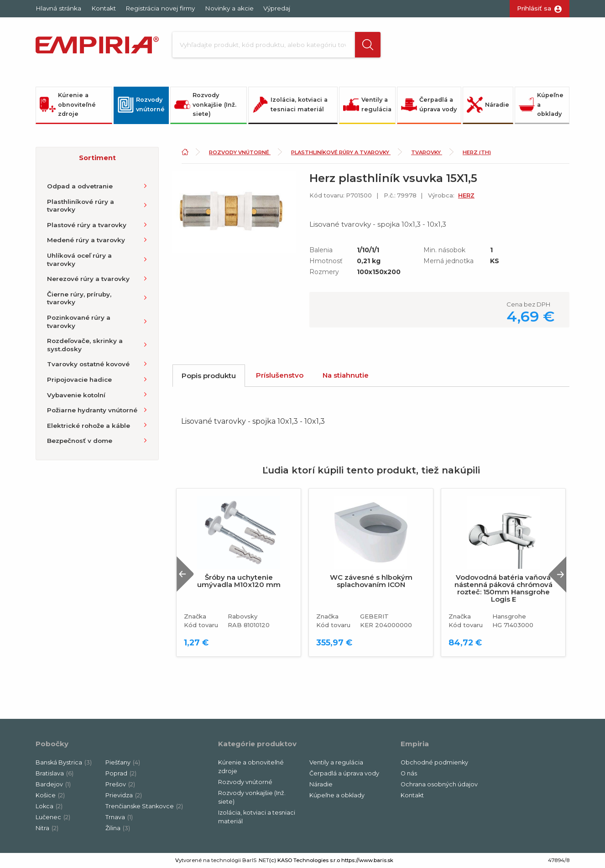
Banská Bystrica (64, 762)
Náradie (488, 105)
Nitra (47, 828)
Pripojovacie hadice (79, 379)
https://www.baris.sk (367, 860)
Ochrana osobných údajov (439, 784)
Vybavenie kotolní (76, 395)
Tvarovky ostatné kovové (88, 364)
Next (558, 574)
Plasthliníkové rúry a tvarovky (81, 206)
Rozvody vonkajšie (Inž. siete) (205, 104)
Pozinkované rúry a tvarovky (79, 322)
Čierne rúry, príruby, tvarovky (79, 298)
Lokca (49, 806)
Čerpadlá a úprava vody (429, 104)
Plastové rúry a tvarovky (87, 225)
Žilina (118, 828)
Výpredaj (277, 8)
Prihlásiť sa (534, 8)
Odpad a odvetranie (80, 186)
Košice (50, 795)
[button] (368, 45)
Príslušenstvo (280, 375)
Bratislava (55, 773)
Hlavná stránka (58, 8)
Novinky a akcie (229, 8)
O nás (409, 773)
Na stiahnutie (346, 375)
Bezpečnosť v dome (80, 441)
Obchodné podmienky (434, 762)
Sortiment (97, 158)
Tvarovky (427, 152)
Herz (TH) (477, 152)
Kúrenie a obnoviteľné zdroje (68, 104)
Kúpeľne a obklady (541, 104)
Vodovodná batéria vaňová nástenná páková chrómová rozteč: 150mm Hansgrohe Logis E (503, 588)
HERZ (466, 195)
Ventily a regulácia (367, 104)
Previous (185, 574)
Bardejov (53, 784)
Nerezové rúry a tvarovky (88, 279)
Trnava (119, 817)
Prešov (120, 784)
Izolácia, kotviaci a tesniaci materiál (290, 104)
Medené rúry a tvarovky (86, 240)
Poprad (121, 773)
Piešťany (123, 762)
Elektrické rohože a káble (89, 426)
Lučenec (53, 817)
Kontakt (104, 8)
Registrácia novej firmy (160, 8)
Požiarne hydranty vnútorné (92, 410)
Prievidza (124, 795)
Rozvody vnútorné (141, 104)
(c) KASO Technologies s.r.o (305, 860)
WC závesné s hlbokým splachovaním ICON (371, 581)
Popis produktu (209, 376)
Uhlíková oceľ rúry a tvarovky (79, 260)
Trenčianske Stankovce (144, 806)
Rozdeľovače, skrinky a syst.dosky (85, 345)
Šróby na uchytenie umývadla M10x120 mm (239, 581)
